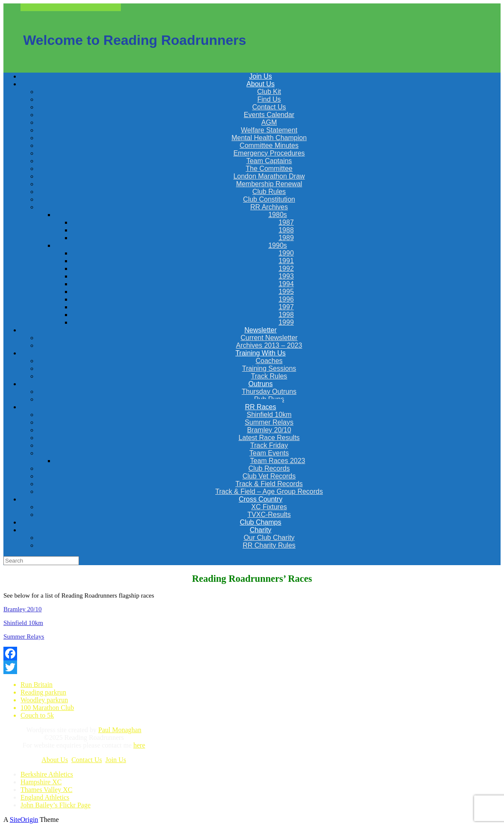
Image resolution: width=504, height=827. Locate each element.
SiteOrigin (24, 820)
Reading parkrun (43, 692)
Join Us (116, 760)
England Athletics (45, 797)
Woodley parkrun (44, 700)
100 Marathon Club (47, 708)
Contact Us (87, 760)
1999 (286, 322)
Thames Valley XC (46, 790)
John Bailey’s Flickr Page (56, 805)
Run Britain (37, 685)
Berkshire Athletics (47, 774)
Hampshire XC (41, 782)
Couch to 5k (37, 715)
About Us (55, 760)
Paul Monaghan (120, 730)
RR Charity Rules (269, 545)
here (139, 745)
